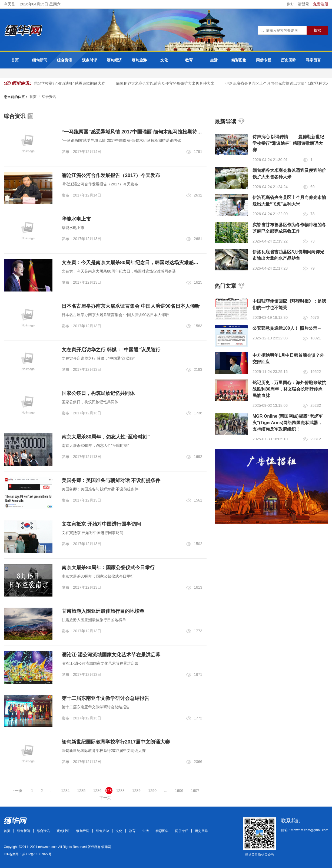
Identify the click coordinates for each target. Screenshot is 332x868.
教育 (189, 60)
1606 (179, 791)
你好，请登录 (298, 4)
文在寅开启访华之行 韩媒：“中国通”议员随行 (111, 350)
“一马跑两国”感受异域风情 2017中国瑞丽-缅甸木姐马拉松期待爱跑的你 (139, 132)
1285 (81, 791)
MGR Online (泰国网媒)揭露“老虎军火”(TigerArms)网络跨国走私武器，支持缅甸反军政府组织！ (288, 423)
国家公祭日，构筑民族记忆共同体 (98, 393)
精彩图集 (239, 60)
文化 (164, 60)
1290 (152, 791)
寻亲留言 (313, 60)
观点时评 (89, 60)
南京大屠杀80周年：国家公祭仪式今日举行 (108, 568)
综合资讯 (65, 60)
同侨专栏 (264, 60)
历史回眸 (288, 60)
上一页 (17, 791)
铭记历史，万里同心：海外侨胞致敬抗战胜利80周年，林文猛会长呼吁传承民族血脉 (289, 389)
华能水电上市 (76, 219)
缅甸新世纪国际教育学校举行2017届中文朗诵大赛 (116, 742)
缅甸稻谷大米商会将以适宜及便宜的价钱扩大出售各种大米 (168, 83)
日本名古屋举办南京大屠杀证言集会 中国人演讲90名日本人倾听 (131, 306)
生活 (214, 60)
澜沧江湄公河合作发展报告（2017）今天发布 (111, 175)
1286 (97, 791)
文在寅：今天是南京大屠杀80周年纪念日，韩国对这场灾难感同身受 (135, 263)
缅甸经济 (114, 60)
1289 (136, 791)
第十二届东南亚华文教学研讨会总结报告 (105, 698)
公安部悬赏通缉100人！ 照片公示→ (287, 328)
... (52, 791)
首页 (15, 60)
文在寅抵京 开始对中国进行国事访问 (101, 524)
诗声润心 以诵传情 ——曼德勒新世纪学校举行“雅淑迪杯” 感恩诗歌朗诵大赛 (288, 143)
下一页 (105, 798)
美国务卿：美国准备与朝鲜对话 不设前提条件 (111, 480)
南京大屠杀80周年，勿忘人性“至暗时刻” (106, 437)
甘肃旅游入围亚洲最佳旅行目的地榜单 (103, 611)
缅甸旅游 (139, 60)
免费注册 (321, 4)
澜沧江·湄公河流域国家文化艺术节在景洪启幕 (111, 655)
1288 (120, 791)
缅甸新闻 (40, 60)
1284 (65, 791)
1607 (195, 791)
